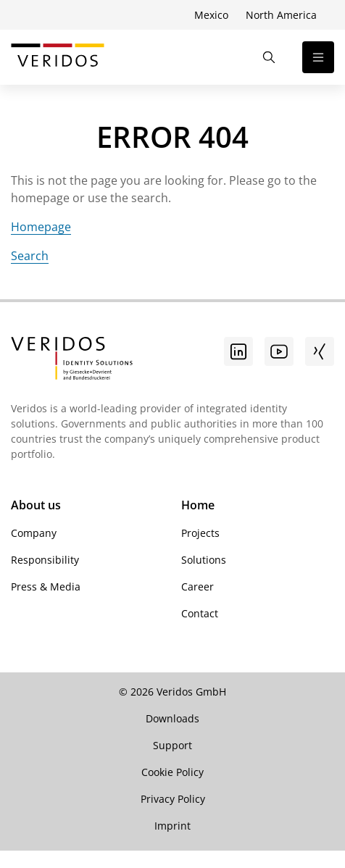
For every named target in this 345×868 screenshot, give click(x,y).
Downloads (172, 718)
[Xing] (320, 351)
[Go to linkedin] (238, 351)
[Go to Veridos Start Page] (58, 57)
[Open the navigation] (318, 57)
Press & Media (46, 587)
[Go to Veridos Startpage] (72, 360)
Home (198, 505)
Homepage (41, 227)
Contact (200, 613)
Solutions (204, 560)
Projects (200, 533)
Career (198, 587)
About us (36, 505)
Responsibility (45, 560)
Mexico (211, 15)
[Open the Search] (269, 57)
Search (30, 256)
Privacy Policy (173, 799)
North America (281, 15)
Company (34, 533)
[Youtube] (279, 351)
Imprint (172, 826)
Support (172, 745)
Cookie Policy (172, 772)
